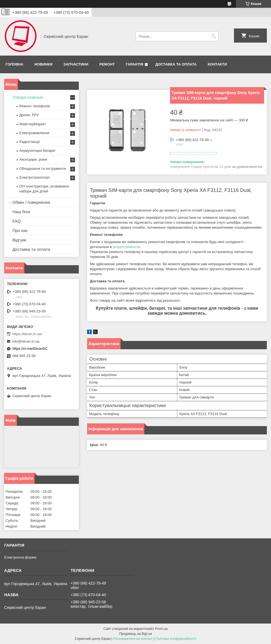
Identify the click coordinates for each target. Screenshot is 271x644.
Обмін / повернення (31, 202)
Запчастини (76, 64)
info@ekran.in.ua (26, 341)
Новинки (43, 64)
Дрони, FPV (29, 115)
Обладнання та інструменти (43, 169)
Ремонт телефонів (35, 106)
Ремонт (107, 64)
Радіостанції (30, 142)
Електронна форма (20, 557)
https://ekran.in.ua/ (27, 334)
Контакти (217, 64)
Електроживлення (34, 133)
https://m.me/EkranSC (30, 349)
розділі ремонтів (127, 247)
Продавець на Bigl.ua (135, 634)
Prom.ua (161, 629)
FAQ (17, 221)
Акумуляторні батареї (37, 151)
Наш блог (22, 212)
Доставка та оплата (176, 64)
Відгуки (19, 240)
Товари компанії (28, 97)
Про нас (20, 230)
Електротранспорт (35, 177)
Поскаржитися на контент (133, 639)
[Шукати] (214, 36)
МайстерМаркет (33, 124)
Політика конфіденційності (176, 639)
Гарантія (135, 64)
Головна (14, 64)
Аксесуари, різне (33, 159)
